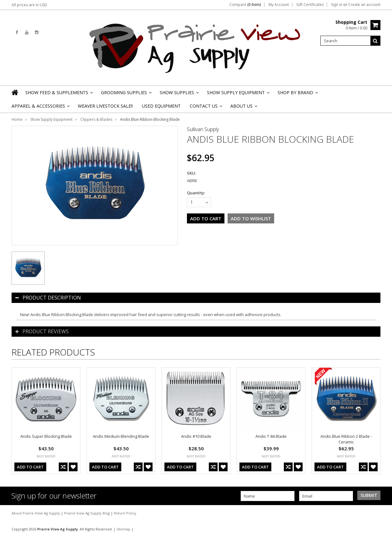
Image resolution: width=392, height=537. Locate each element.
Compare (245, 5)
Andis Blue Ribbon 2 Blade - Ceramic (346, 439)
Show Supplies (179, 94)
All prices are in (29, 5)
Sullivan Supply (203, 129)
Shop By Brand (297, 94)
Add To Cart (30, 467)
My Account (279, 5)
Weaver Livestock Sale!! (105, 106)
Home (17, 119)
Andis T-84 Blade (271, 436)
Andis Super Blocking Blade (46, 436)
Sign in (337, 5)
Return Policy (125, 513)
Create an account (364, 5)
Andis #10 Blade (196, 436)
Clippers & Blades (96, 119)
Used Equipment (161, 106)
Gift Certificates (310, 5)
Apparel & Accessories (40, 108)
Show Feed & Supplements (59, 94)
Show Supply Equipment (238, 94)
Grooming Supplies (126, 94)
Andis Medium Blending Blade (121, 436)
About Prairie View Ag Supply (36, 513)
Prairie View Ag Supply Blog (87, 513)
